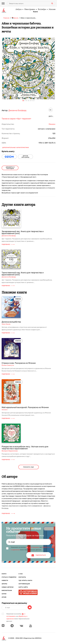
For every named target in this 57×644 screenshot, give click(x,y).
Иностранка (30, 9)
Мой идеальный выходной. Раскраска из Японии (25, 407)
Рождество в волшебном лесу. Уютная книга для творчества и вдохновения (25, 448)
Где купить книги (25, 581)
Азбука (18, 9)
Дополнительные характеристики (16, 148)
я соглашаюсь (34, 547)
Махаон (52, 9)
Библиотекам (7, 591)
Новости (5, 581)
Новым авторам (8, 587)
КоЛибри (42, 9)
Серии (4, 594)
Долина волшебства (11, 322)
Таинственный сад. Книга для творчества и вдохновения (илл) (23, 274)
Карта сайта (23, 587)
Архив (4, 597)
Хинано (5, 410)
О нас (21, 574)
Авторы (4, 584)
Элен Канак (6, 324)
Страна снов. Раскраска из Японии (19, 363)
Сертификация (24, 584)
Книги (35, 12)
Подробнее (8, 244)
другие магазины (25, 157)
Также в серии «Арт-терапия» (16, 119)
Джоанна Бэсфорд (17, 110)
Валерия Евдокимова (10, 451)
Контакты (22, 577)
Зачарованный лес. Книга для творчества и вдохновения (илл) (23, 232)
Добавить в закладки (10, 168)
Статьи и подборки (9, 577)
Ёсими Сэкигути (8, 365)
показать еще (28, 467)
